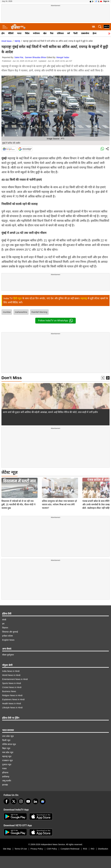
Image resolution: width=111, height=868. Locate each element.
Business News (9, 691)
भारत (19, 33)
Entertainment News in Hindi (15, 679)
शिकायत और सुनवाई (10, 632)
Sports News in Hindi (12, 683)
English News (8, 640)
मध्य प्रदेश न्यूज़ (8, 752)
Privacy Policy (37, 849)
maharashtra (21, 312)
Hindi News (7, 41)
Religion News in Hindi (12, 695)
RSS (85, 849)
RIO (93, 849)
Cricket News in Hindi (12, 687)
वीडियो (11, 33)
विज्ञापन (5, 628)
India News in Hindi (11, 671)
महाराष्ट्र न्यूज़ (7, 756)
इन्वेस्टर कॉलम (7, 636)
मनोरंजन (36, 33)
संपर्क (4, 620)
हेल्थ (95, 33)
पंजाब (4, 769)
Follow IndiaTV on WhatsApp (55, 321)
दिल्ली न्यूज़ (6, 740)
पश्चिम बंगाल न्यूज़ (9, 744)
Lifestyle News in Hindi (12, 708)
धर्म (69, 33)
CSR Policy (52, 849)
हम (3, 624)
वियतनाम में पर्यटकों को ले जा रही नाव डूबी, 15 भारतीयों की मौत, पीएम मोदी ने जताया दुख (18, 484)
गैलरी (75, 33)
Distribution (103, 849)
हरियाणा (5, 773)
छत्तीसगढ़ (6, 777)
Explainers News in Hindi (13, 699)
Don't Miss (12, 378)
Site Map (7, 849)
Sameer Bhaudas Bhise (35, 57)
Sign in (106, 1)
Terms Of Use (21, 849)
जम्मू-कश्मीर (7, 781)
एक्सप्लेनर (85, 33)
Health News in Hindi (12, 704)
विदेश (27, 33)
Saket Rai (19, 57)
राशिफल (60, 33)
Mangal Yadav (63, 57)
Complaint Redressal (70, 849)
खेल (45, 33)
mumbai (7, 312)
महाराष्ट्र (17, 41)
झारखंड (5, 785)
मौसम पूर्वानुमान (8, 655)
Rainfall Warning (39, 312)
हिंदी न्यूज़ (18, 298)
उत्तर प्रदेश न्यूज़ (8, 736)
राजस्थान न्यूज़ (7, 760)
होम (3, 33)
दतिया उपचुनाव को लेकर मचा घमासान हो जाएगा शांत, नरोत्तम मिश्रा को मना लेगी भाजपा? (59, 484)
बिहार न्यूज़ (6, 748)
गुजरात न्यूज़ (7, 765)
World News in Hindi (11, 675)
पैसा (52, 33)
